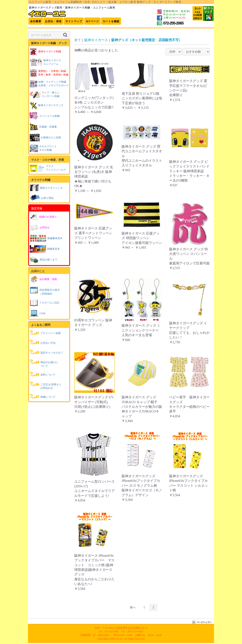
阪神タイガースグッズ (47, 105)
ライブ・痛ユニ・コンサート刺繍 (46, 95)
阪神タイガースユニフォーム (45, 62)
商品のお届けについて (44, 363)
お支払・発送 (53, 21)
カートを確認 (111, 21)
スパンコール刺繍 (45, 116)
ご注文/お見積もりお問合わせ (45, 385)
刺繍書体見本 (46, 238)
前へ (133, 607)
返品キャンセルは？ (46, 352)
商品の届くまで (43, 260)
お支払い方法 (43, 342)
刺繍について (43, 396)
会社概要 (36, 21)
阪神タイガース (96, 40)
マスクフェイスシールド (48, 168)
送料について (43, 374)
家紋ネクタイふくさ (46, 188)
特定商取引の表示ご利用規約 (45, 291)
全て (78, 40)
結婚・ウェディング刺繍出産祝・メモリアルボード (49, 84)
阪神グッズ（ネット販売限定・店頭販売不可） (147, 40)
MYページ (92, 21)
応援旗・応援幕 (43, 127)
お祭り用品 (42, 198)
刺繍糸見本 (45, 249)
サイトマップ (74, 21)
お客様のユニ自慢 (45, 138)
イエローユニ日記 (45, 303)
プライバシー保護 (45, 333)
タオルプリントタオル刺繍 (43, 148)
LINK (38, 313)
